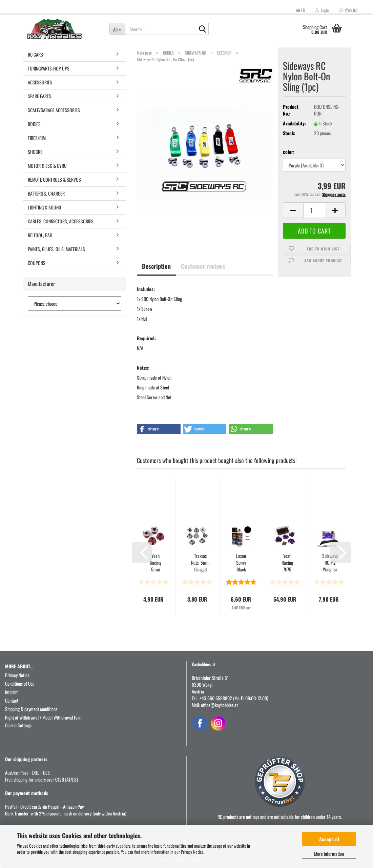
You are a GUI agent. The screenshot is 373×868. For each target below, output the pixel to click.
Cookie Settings (18, 725)
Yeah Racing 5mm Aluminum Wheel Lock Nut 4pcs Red (156, 563)
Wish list (348, 10)
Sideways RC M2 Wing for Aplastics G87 (330, 563)
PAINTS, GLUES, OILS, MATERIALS (56, 249)
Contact (12, 700)
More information (329, 854)
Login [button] (322, 10)
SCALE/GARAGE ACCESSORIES (54, 110)
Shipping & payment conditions (31, 709)
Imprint (11, 692)
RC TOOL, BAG (40, 235)
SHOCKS (35, 152)
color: (289, 152)
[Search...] (117, 29)
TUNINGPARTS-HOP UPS (49, 68)
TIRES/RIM (37, 138)
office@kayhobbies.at (219, 705)
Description (156, 266)
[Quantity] (314, 210)
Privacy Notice (192, 852)
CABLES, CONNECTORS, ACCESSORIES (61, 221)
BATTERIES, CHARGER (46, 193)
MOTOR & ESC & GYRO (47, 166)
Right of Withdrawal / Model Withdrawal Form (44, 717)
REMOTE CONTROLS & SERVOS (54, 179)
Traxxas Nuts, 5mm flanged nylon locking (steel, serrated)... (200, 563)
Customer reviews (203, 266)
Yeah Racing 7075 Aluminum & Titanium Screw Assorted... (287, 563)
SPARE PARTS (39, 96)
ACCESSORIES (40, 82)
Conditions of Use (20, 683)
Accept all (329, 839)
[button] (301, 10)
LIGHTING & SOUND (44, 207)
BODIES (34, 124)
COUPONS (37, 263)
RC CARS (35, 54)
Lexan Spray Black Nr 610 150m (241, 563)
